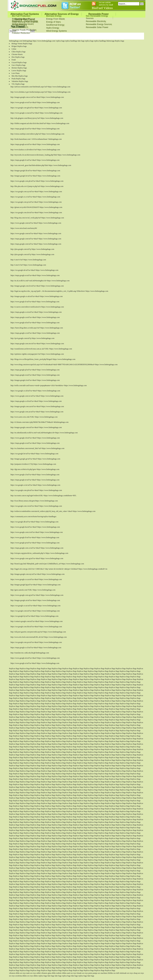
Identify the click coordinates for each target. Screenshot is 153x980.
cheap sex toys (139, 973)
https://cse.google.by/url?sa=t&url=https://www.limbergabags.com (34, 616)
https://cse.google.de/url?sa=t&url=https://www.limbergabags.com (34, 270)
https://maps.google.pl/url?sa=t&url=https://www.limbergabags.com (35, 370)
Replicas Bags (14, 669)
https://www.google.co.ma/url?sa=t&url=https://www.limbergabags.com (36, 113)
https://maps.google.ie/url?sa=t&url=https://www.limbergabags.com (35, 480)
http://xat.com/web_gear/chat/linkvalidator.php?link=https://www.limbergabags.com (41, 165)
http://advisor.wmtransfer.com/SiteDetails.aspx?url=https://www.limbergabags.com (40, 87)
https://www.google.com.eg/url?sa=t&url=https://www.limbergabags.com (37, 595)
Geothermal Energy (55, 25)
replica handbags (71, 41)
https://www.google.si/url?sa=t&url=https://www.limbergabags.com (35, 663)
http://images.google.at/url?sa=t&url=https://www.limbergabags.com (35, 600)
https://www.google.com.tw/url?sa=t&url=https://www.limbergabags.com (37, 396)
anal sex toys (72, 973)
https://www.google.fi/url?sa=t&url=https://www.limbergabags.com (35, 537)
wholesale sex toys (126, 973)
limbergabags (27, 41)
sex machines (103, 973)
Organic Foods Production (24, 30)
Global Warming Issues (23, 24)
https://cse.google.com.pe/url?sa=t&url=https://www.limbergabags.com (36, 642)
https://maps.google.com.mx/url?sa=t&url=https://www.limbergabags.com (37, 344)
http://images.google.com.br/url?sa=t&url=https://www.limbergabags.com (37, 286)
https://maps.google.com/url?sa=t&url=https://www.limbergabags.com (36, 239)
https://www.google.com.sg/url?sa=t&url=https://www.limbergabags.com (37, 558)
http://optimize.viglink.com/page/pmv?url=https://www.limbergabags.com (37, 354)
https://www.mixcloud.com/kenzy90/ (24, 228)
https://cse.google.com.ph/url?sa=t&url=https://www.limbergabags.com (36, 490)
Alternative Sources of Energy (62, 14)
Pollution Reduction (21, 33)
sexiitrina (19, 976)
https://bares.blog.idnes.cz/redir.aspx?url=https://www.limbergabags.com (37, 328)
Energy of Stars (53, 22)
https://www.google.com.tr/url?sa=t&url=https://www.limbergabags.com (37, 532)
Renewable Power (99, 14)
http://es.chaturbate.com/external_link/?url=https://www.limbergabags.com (37, 448)
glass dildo (52, 973)
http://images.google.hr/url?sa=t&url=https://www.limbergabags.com (35, 176)
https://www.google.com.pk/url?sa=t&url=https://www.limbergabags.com (37, 181)
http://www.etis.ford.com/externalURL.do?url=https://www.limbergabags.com (39, 637)
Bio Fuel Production (21, 16)
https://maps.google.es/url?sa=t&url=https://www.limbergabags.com (35, 275)
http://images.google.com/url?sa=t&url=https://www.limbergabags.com (36, 427)
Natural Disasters (20, 27)
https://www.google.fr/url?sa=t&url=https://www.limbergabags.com (35, 302)
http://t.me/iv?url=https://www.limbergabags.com (28, 260)
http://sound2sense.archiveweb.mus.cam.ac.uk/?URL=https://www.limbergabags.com (41, 349)
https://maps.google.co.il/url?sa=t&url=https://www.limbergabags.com (36, 648)
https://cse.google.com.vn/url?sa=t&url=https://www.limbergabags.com (36, 506)
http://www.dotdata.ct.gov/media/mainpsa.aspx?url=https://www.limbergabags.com (40, 92)
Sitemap (43, 39)
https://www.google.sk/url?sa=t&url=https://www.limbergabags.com (35, 658)
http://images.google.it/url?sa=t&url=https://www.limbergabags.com (35, 380)
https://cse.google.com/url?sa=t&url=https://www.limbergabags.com (35, 611)
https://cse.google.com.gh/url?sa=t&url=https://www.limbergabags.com (36, 108)
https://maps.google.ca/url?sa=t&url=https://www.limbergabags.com (35, 317)
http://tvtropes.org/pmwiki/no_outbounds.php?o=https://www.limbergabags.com (39, 553)
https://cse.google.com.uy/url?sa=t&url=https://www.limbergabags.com (36, 192)
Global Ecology (31, 21)
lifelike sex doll (113, 973)
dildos (25, 976)
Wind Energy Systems (56, 31)
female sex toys (82, 973)
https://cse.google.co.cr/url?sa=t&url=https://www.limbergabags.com (35, 197)
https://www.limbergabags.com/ (44, 41)
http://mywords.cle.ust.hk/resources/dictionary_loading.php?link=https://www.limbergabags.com (45, 155)
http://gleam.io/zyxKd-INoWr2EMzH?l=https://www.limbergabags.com (36, 207)
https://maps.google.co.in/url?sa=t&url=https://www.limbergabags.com (36, 312)
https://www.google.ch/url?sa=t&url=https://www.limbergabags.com (35, 438)
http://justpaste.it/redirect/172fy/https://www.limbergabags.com (33, 464)
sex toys (12, 976)
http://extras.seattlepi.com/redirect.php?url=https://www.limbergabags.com (37, 134)
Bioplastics (17, 21)
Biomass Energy (54, 16)
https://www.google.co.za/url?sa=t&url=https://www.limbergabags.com (36, 579)
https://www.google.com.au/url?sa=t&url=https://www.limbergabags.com (37, 412)
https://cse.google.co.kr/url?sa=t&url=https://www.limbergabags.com (35, 485)
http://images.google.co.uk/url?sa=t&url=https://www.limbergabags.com (37, 296)
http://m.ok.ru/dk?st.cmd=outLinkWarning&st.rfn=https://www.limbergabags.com (40, 281)
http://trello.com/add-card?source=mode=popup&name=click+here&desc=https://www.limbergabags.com (49, 385)
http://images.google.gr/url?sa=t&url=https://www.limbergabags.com (35, 459)
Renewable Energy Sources (99, 24)
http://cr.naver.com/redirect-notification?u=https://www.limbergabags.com (37, 307)
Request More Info (92, 36)
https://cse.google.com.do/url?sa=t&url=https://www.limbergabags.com (36, 213)
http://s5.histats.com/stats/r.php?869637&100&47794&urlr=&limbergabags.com (39, 422)
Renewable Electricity (96, 21)
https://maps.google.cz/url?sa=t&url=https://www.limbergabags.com (35, 333)
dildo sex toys (21, 973)
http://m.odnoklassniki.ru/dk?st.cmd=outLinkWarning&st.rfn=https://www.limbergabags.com (44, 433)
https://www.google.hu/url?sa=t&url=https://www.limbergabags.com (35, 527)
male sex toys (31, 973)
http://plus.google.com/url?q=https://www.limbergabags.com (32, 249)
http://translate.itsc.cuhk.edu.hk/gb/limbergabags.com (30, 653)
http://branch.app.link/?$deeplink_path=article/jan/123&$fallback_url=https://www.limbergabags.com (47, 564)
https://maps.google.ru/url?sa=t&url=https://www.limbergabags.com (35, 375)
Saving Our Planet (25, 19)
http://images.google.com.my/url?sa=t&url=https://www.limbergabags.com (37, 574)
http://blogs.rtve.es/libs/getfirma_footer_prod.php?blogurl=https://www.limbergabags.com (43, 359)
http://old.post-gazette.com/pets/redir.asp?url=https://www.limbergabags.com (38, 632)
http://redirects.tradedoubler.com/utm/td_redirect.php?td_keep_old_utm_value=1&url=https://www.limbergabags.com (53, 511)
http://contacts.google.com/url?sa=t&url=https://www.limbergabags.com (36, 621)
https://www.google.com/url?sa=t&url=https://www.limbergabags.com (36, 223)
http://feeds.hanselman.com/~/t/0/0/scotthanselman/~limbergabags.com (36, 139)
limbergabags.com (16, 41)
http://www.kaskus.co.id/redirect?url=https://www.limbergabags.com (35, 150)
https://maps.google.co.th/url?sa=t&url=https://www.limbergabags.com (36, 401)
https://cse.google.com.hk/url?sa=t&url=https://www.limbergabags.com (36, 627)
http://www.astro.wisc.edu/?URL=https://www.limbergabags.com (34, 417)
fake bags (81, 41)
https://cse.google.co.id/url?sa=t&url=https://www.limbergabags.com (35, 391)
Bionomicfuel (62, 36)
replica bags (60, 41)
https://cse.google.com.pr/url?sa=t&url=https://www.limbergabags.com (36, 202)
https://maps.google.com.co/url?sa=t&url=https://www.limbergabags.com (37, 548)
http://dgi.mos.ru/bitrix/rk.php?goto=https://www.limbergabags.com (35, 469)
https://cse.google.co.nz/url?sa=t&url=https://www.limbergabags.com (35, 606)
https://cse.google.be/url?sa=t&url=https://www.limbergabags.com (34, 454)
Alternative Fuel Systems (25, 14)
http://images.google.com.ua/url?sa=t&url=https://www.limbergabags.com (37, 406)
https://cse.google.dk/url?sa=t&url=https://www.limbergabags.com (34, 522)
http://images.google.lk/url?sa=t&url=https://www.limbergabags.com (35, 171)
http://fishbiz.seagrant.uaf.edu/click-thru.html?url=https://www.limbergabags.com (40, 123)
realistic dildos (61, 973)
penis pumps (93, 973)
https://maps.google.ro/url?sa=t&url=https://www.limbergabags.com (35, 443)
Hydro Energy (53, 28)
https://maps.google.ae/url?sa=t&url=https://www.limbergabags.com (35, 144)
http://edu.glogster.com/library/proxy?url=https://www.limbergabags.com (37, 118)
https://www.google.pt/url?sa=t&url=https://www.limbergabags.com (35, 543)
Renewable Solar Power (97, 27)
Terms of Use (76, 36)
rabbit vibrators (42, 973)
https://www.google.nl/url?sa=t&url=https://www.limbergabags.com (35, 323)
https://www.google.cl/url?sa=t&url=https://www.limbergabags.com (35, 475)
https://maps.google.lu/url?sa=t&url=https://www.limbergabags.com (35, 129)
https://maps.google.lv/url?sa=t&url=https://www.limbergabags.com (35, 160)
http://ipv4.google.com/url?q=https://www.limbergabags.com (32, 338)
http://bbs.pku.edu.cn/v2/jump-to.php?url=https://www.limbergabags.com (37, 186)
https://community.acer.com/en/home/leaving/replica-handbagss (33, 517)
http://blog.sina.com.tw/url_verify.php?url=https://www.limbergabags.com (37, 218)
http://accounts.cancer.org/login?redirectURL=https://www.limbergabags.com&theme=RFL (43, 496)
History (106, 36)
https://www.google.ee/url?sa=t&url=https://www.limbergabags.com (35, 102)
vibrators (12, 973)
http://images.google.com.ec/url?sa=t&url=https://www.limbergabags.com (37, 97)
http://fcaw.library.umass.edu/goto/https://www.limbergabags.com (34, 501)
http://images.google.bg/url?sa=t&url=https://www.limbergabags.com (35, 585)
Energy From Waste (55, 19)
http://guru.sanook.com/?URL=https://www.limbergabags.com (33, 590)
